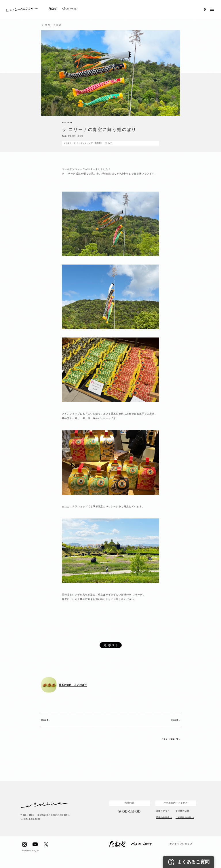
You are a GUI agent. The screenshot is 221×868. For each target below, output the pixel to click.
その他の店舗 (182, 811)
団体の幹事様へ (164, 817)
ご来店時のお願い (185, 817)
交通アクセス (163, 811)
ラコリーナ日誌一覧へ (171, 739)
